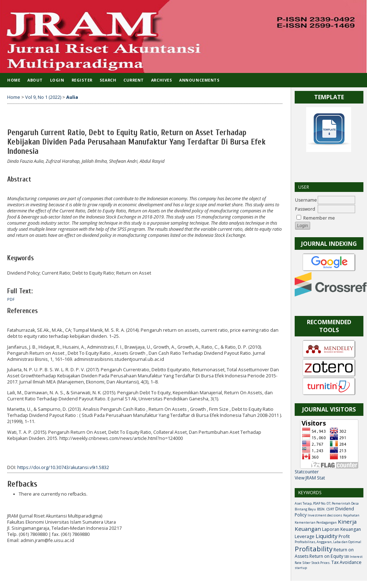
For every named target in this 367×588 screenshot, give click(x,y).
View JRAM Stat (310, 478)
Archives (162, 80)
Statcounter (307, 472)
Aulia (72, 97)
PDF (11, 299)
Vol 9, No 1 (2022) (43, 97)
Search (108, 80)
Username (306, 200)
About (35, 80)
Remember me (319, 218)
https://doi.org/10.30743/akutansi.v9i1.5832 (63, 467)
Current (134, 80)
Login (57, 80)
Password (305, 209)
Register (82, 80)
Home (14, 80)
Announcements (199, 80)
